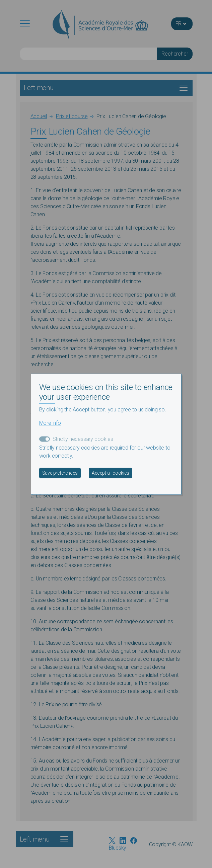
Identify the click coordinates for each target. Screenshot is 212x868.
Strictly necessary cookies (83, 439)
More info (50, 423)
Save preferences (60, 473)
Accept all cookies (111, 473)
